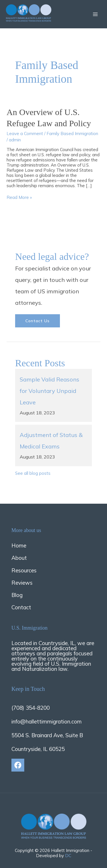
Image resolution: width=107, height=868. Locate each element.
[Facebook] (18, 765)
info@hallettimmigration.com (47, 721)
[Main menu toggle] (95, 14)
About (19, 558)
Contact (21, 607)
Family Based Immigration (72, 134)
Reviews (22, 583)
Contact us (38, 321)
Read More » (19, 197)
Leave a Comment (25, 134)
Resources (24, 570)
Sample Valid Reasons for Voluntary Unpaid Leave (50, 391)
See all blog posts (33, 473)
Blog (17, 595)
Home (19, 545)
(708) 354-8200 (31, 708)
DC (68, 856)
